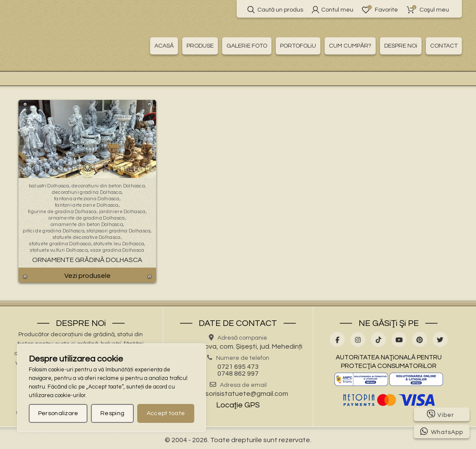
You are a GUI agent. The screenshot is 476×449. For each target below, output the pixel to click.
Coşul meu (428, 10)
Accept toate (166, 413)
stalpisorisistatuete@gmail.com (238, 394)
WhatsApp (442, 431)
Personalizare (58, 413)
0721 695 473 (238, 367)
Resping (112, 413)
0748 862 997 (238, 374)
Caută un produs (275, 10)
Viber (440, 414)
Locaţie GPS (238, 405)
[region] (111, 388)
